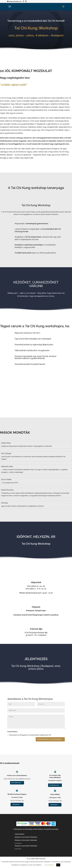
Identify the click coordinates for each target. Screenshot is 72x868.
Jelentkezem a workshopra (49, 739)
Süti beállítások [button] (49, 865)
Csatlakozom (54, 785)
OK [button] (58, 865)
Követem (16, 804)
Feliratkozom (16, 783)
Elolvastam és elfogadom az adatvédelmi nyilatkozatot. (29, 735)
